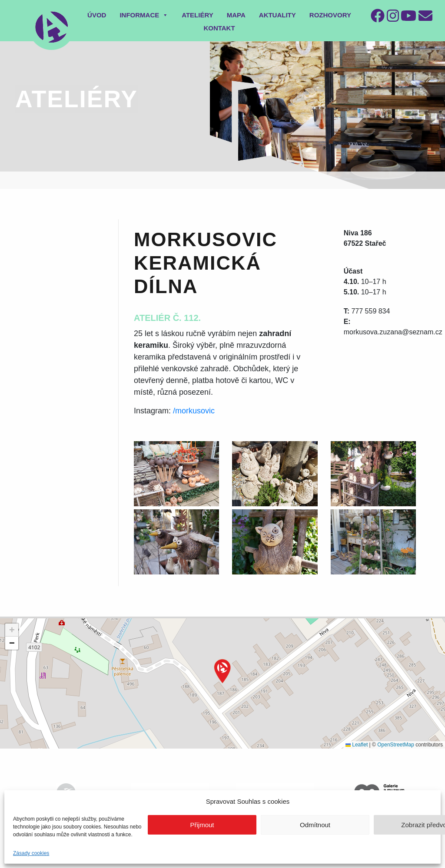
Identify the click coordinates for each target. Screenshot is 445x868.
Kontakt (219, 28)
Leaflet (357, 745)
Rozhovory (330, 15)
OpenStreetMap (396, 745)
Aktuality (277, 15)
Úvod (97, 15)
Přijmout (202, 825)
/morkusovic (194, 411)
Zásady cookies (31, 853)
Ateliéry (198, 15)
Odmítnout (315, 825)
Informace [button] (144, 15)
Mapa (236, 15)
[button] (222, 671)
